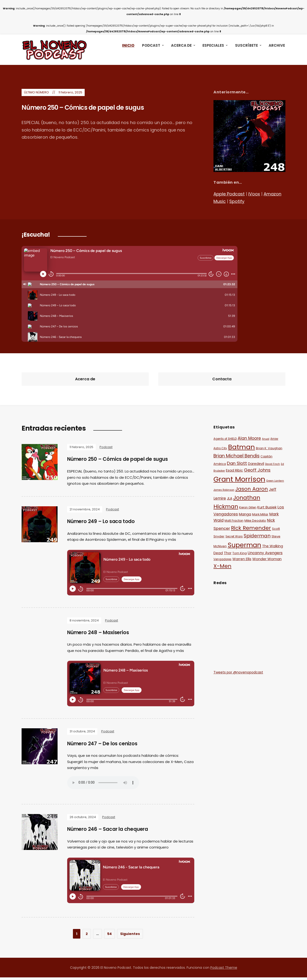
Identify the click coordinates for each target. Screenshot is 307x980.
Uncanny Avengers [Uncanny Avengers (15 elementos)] (265, 553)
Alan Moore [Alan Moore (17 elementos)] (249, 438)
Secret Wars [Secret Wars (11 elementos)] (234, 536)
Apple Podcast (229, 194)
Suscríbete (246, 45)
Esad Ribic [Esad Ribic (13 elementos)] (234, 470)
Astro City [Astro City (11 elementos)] (220, 448)
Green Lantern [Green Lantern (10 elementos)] (275, 481)
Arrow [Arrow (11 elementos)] (274, 439)
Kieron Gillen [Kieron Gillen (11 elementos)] (248, 507)
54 (109, 936)
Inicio (128, 45)
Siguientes (130, 936)
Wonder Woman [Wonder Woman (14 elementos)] (267, 559)
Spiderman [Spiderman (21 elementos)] (257, 536)
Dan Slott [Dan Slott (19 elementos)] (237, 463)
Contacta (222, 379)
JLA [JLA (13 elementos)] (230, 498)
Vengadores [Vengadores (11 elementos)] (222, 559)
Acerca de (181, 45)
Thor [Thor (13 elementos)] (228, 553)
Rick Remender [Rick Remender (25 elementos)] (251, 528)
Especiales (213, 45)
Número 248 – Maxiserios (101, 634)
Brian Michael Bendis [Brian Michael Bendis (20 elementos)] (236, 456)
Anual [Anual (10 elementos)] (266, 439)
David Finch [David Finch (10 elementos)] (272, 464)
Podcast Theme (224, 970)
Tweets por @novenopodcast (238, 672)
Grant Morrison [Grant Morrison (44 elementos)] (239, 479)
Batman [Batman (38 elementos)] (242, 447)
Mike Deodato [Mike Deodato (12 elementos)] (255, 521)
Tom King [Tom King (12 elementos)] (240, 553)
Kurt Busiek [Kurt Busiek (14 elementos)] (267, 507)
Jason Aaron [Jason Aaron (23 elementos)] (252, 489)
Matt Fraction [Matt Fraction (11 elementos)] (234, 521)
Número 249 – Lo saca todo (104, 522)
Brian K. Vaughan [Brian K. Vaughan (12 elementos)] (269, 448)
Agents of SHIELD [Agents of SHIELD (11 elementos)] (225, 439)
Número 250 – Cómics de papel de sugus (98, 108)
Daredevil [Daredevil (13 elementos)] (256, 464)
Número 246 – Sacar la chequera (112, 832)
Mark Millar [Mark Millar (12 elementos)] (260, 514)
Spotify (237, 201)
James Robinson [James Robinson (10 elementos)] (224, 490)
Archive (277, 45)
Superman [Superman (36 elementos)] (244, 545)
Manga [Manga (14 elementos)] (245, 514)
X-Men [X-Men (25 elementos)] (222, 566)
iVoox (254, 194)
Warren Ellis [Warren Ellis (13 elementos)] (242, 559)
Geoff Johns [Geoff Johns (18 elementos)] (257, 470)
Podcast (151, 45)
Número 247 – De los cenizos (106, 745)
